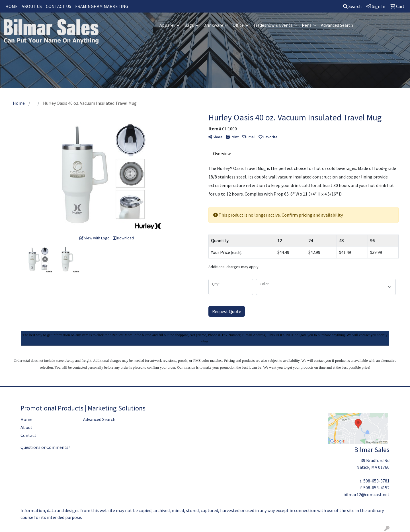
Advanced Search (337, 25)
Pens (307, 25)
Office (238, 25)
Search (352, 6)
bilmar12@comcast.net (366, 494)
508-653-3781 (376, 481)
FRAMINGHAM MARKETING (102, 6)
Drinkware (213, 25)
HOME (12, 6)
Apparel (167, 25)
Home (26, 419)
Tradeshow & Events (273, 25)
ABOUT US (32, 6)
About (26, 427)
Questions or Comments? (45, 447)
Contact (28, 435)
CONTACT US (59, 6)
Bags (189, 25)
